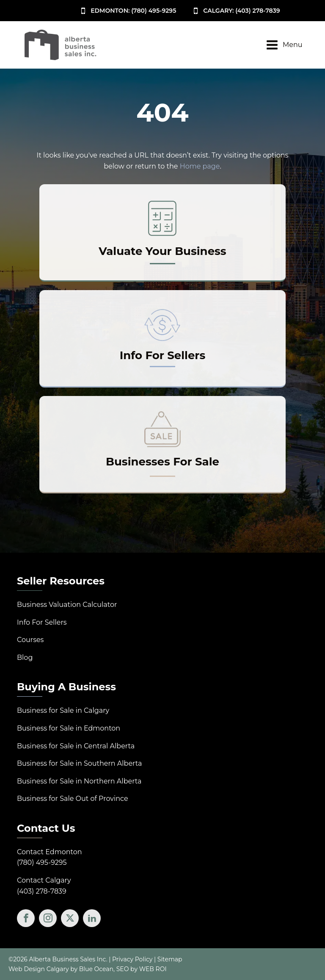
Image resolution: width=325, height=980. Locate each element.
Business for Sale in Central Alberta (76, 746)
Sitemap (170, 959)
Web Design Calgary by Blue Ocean (61, 969)
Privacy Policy (132, 959)
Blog (25, 657)
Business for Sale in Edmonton (69, 728)
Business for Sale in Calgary (63, 710)
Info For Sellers (42, 622)
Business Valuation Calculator (67, 605)
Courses (30, 640)
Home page (200, 166)
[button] (127, 11)
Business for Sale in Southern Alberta (79, 763)
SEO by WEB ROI (142, 969)
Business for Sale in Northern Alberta (79, 781)
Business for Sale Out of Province (73, 799)
